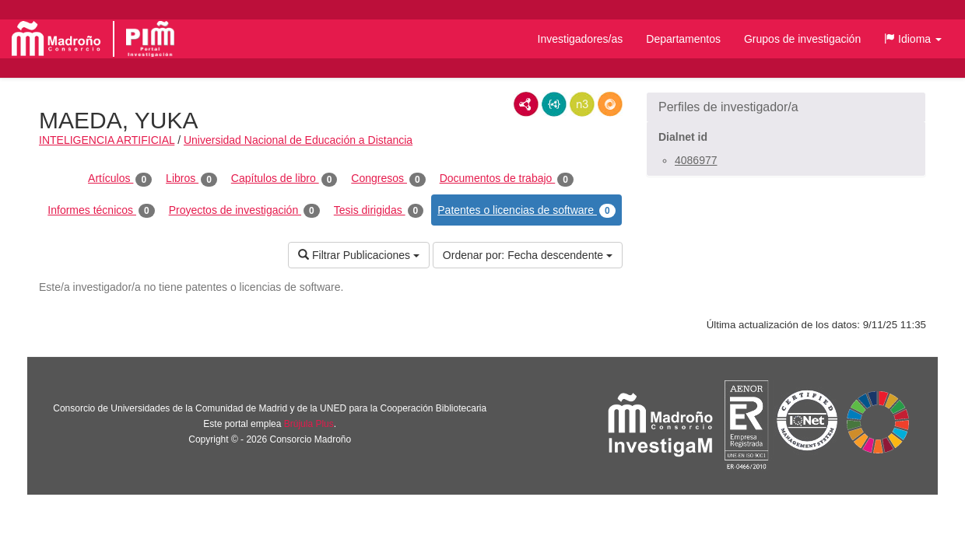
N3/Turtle (582, 104)
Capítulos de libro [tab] (284, 179)
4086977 (696, 160)
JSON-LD (554, 104)
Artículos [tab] (120, 179)
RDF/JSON (610, 104)
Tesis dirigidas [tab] (379, 211)
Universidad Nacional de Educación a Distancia (298, 140)
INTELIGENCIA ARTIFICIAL (107, 140)
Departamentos (683, 39)
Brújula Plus (309, 424)
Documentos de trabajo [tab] (507, 179)
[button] (913, 39)
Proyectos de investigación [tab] (244, 211)
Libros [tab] (191, 179)
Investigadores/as (581, 39)
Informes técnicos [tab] (101, 211)
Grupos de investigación (802, 39)
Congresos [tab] (388, 179)
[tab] (786, 107)
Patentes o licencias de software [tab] (526, 211)
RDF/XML (526, 104)
